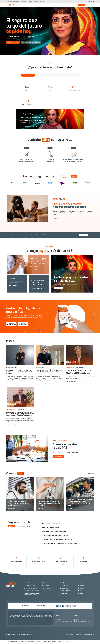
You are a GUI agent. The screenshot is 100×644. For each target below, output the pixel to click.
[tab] (28, 75)
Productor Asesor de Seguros (39, 564)
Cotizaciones (84, 561)
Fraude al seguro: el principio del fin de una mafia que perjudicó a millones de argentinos (19, 372)
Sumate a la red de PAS (39, 561)
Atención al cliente (61, 561)
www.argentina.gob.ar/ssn (42, 607)
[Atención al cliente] (61, 558)
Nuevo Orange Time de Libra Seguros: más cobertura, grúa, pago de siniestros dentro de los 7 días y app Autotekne (20, 414)
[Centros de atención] (16, 558)
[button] (13, 46)
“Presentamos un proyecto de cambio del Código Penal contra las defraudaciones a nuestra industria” (79, 372)
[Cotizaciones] (84, 558)
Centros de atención (16, 561)
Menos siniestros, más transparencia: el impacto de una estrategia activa (50, 371)
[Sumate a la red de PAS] (39, 558)
